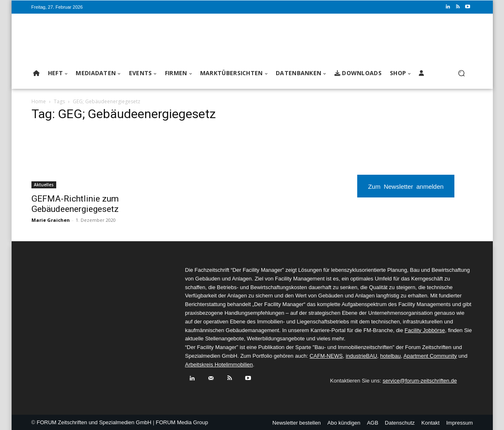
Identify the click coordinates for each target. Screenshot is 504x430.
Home (39, 101)
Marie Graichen (51, 220)
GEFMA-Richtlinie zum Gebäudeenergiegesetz (75, 204)
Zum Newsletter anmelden (406, 186)
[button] (462, 73)
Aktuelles (44, 185)
